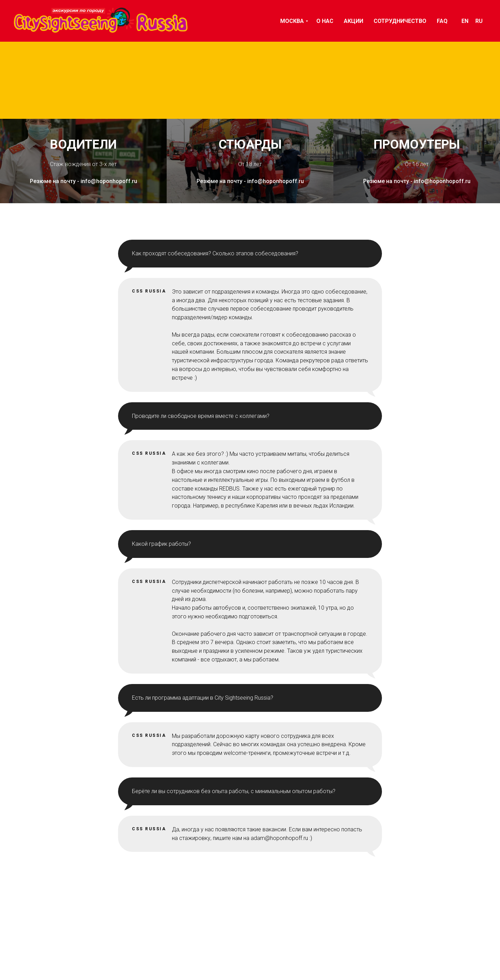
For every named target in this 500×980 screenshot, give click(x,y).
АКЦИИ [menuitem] (353, 21)
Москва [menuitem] (292, 21)
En (465, 21)
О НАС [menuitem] (325, 21)
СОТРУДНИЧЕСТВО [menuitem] (400, 21)
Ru (479, 21)
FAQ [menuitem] (442, 21)
